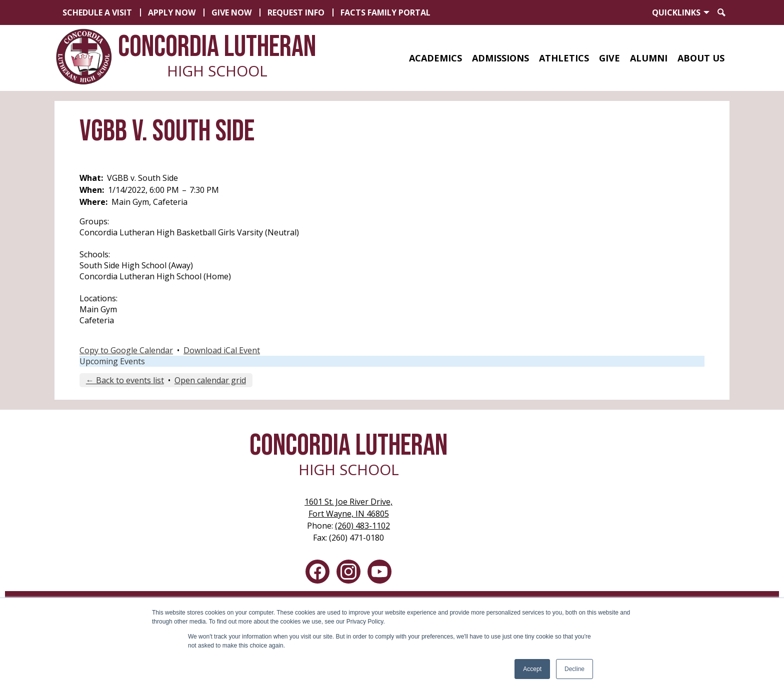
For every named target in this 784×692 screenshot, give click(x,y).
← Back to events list (125, 380)
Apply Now (172, 12)
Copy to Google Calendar (126, 350)
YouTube (379, 574)
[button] (435, 58)
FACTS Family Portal (385, 12)
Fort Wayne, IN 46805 (348, 507)
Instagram (348, 574)
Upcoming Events (112, 361)
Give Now (231, 12)
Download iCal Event (222, 350)
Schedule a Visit (97, 12)
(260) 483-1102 (362, 526)
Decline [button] (574, 669)
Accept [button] (532, 669)
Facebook (317, 574)
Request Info (296, 12)
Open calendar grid (210, 380)
